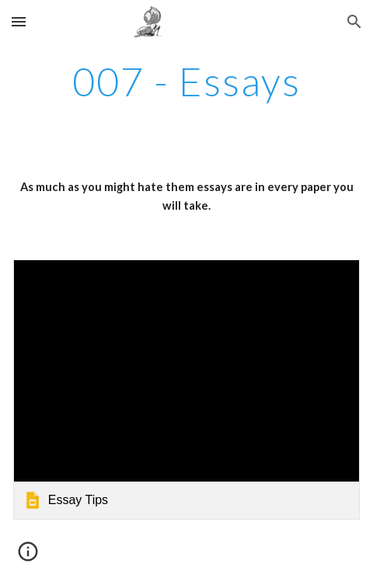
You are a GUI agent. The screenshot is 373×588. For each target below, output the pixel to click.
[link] (187, 390)
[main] (187, 82)
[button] (19, 21)
